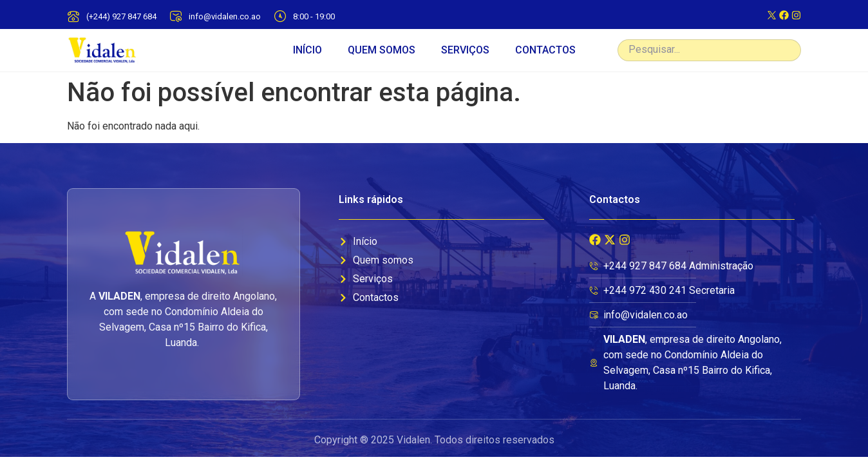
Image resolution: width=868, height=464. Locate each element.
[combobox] (709, 50)
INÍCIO (307, 50)
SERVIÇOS (465, 50)
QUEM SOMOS (382, 50)
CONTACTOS (545, 50)
